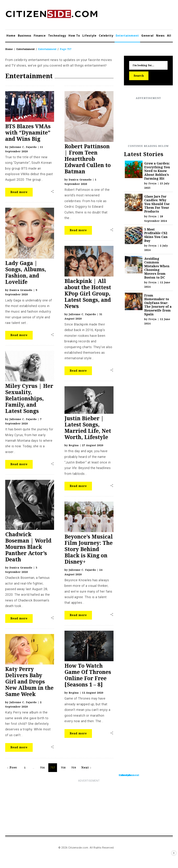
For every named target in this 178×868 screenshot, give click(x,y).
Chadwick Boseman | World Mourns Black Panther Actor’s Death (28, 547)
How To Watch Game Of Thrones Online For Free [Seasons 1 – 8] (88, 675)
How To (74, 36)
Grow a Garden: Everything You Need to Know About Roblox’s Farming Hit (157, 171)
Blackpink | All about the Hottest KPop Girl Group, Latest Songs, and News (88, 293)
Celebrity (106, 36)
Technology (57, 36)
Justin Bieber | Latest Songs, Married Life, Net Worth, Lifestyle (88, 428)
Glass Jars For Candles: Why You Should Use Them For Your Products (157, 204)
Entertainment (127, 36)
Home (11, 36)
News (160, 36)
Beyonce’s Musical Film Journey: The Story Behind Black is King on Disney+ (89, 549)
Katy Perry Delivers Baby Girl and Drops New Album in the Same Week (29, 681)
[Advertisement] (148, 122)
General (147, 36)
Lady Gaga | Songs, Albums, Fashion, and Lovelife (26, 272)
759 (74, 768)
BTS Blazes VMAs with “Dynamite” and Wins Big (28, 132)
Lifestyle (89, 36)
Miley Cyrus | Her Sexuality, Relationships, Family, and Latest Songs (29, 398)
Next (87, 768)
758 (63, 768)
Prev (12, 768)
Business (25, 36)
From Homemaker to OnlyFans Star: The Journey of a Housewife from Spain (158, 305)
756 (42, 768)
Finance (40, 36)
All (169, 36)
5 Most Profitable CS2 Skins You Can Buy (156, 235)
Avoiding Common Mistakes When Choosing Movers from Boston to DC (157, 268)
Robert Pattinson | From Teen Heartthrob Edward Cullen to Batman (88, 159)
